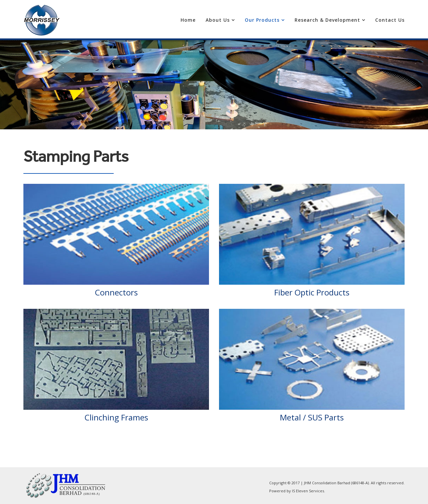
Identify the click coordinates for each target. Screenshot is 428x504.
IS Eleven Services (308, 491)
